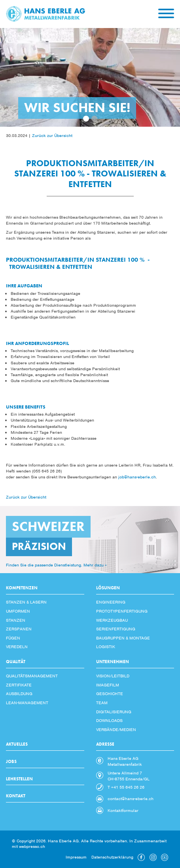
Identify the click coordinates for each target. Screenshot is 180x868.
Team (102, 703)
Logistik (106, 647)
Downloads (109, 720)
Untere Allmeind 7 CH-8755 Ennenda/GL (129, 776)
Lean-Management (27, 703)
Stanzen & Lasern (26, 602)
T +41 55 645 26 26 (126, 787)
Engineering (111, 602)
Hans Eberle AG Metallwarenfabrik (125, 761)
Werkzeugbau (112, 620)
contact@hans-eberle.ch (131, 799)
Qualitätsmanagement (32, 676)
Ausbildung (19, 694)
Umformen (18, 611)
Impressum (76, 857)
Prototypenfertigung (122, 611)
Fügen (13, 638)
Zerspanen (19, 629)
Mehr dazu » (95, 565)
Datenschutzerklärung (112, 857)
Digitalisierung (114, 712)
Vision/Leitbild (113, 676)
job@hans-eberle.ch (137, 477)
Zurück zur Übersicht (52, 135)
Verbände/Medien (116, 729)
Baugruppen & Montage (123, 638)
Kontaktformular (123, 810)
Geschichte (110, 694)
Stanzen (16, 620)
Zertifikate (19, 685)
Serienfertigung (116, 629)
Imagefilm (108, 685)
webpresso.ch (32, 846)
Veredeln (17, 647)
